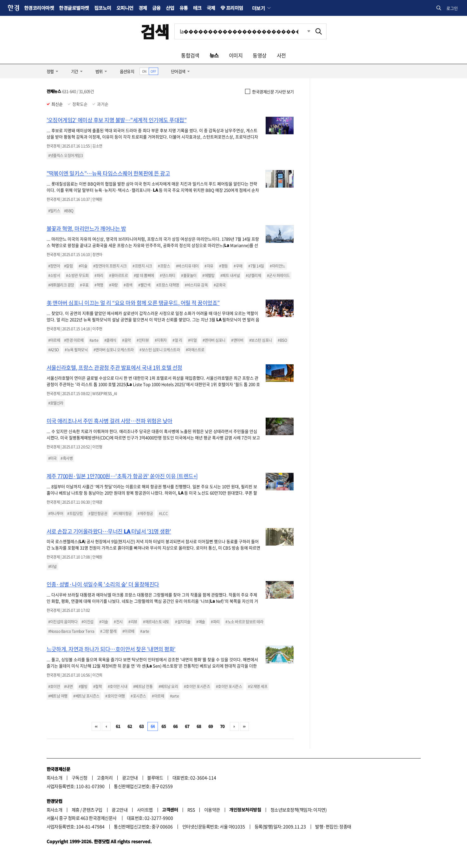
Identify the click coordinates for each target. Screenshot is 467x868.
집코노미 (103, 8)
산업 (170, 8)
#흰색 (128, 285)
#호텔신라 (56, 403)
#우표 (84, 285)
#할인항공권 (98, 514)
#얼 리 (177, 340)
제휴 (76, 810)
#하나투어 (56, 514)
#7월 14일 (256, 266)
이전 (106, 726)
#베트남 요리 (168, 686)
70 (222, 726)
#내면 (68, 686)
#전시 (118, 622)
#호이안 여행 (115, 696)
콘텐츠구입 (92, 810)
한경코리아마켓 (39, 8)
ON (144, 71)
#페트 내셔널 (230, 275)
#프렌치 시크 (142, 266)
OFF (153, 71)
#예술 (201, 622)
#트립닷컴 (75, 514)
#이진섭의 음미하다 (63, 622)
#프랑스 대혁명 (168, 285)
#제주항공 (145, 514)
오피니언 (125, 8)
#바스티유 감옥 (196, 285)
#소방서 (54, 275)
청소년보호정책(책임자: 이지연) (298, 810)
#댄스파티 (167, 275)
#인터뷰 (143, 340)
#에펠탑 (208, 275)
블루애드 (155, 778)
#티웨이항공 (123, 514)
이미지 (236, 55)
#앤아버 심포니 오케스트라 (114, 350)
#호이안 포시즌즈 (197, 686)
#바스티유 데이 (187, 266)
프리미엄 (235, 8)
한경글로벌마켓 (74, 8)
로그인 (452, 8)
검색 (155, 31)
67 (187, 726)
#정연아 (54, 266)
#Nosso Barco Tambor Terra (71, 631)
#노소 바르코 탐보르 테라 (244, 622)
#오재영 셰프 (258, 686)
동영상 (259, 55)
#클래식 (110, 340)
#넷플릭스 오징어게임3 (66, 156)
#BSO (282, 340)
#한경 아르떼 (74, 340)
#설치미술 (183, 622)
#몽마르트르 (118, 275)
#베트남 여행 (58, 696)
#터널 (52, 567)
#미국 (52, 458)
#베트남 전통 (143, 686)
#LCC (163, 514)
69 (211, 726)
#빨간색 (144, 285)
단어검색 (178, 71)
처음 (96, 726)
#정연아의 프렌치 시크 (110, 266)
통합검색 (190, 55)
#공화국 (220, 285)
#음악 (126, 340)
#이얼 (192, 340)
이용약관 (212, 810)
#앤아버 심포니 (214, 340)
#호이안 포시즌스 (229, 686)
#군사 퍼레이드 (278, 275)
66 (175, 726)
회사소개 (55, 778)
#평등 (223, 266)
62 (130, 726)
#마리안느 (277, 266)
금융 (156, 8)
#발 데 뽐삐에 (144, 275)
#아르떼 (54, 340)
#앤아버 (237, 340)
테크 (197, 8)
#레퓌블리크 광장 (61, 285)
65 (164, 726)
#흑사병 (67, 458)
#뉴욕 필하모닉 (76, 350)
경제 (143, 8)
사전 (281, 55)
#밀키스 (54, 211)
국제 (211, 8)
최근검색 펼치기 (304, 31)
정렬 (50, 71)
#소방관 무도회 (77, 275)
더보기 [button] (258, 8)
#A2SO (54, 350)
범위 (99, 71)
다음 (234, 726)
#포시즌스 (138, 696)
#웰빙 (83, 686)
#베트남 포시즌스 (86, 696)
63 (142, 726)
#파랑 (113, 285)
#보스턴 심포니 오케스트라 (160, 350)
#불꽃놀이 (189, 275)
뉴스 (214, 55)
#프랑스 (164, 266)
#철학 (97, 686)
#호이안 (54, 686)
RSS (191, 810)
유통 (184, 8)
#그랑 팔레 (108, 631)
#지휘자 (161, 340)
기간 (75, 71)
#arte (94, 340)
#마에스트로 (195, 350)
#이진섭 (88, 622)
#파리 (99, 275)
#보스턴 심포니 (261, 340)
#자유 (209, 266)
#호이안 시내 (117, 686)
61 (118, 726)
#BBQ (69, 211)
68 (199, 726)
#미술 (83, 266)
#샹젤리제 (253, 275)
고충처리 (105, 778)
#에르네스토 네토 (156, 622)
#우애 (238, 266)
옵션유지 (127, 71)
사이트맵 (145, 810)
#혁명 (99, 285)
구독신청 (80, 778)
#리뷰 (133, 622)
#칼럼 (68, 266)
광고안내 (130, 778)
